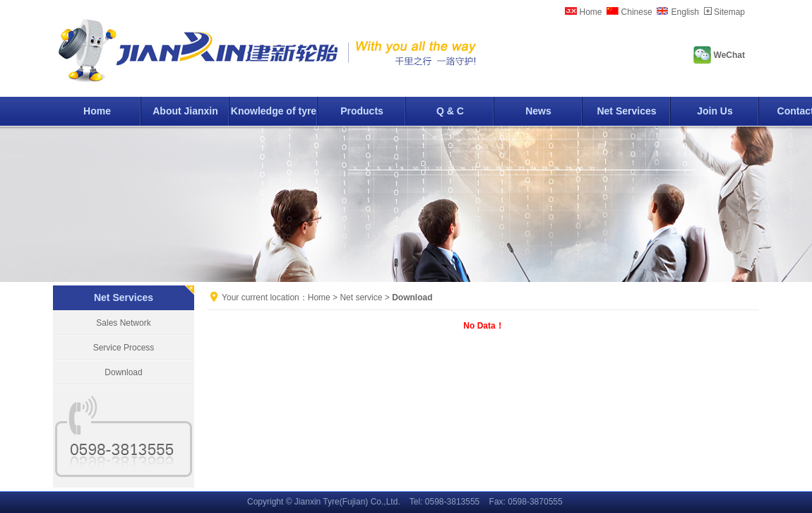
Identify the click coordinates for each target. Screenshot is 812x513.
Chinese (637, 12)
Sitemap (729, 12)
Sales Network (123, 323)
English (685, 12)
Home (591, 12)
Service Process (124, 348)
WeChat (729, 55)
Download (123, 372)
